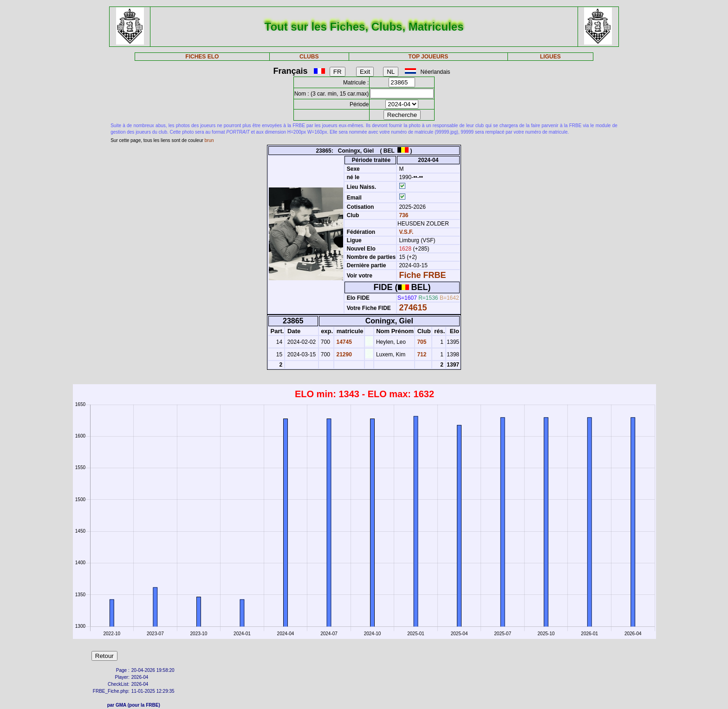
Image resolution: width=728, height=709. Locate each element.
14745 (343, 342)
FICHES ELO (202, 57)
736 (403, 215)
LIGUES (550, 57)
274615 (413, 308)
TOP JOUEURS (429, 57)
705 (421, 342)
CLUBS (309, 57)
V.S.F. (406, 232)
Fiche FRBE (422, 275)
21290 (343, 354)
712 (421, 354)
